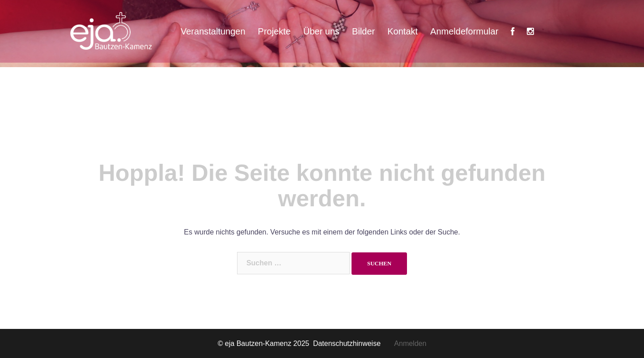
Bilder (363, 31)
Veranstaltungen (213, 31)
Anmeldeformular (464, 31)
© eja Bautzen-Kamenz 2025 (265, 343)
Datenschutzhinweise (354, 343)
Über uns (321, 31)
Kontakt (402, 31)
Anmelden (410, 343)
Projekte (274, 31)
